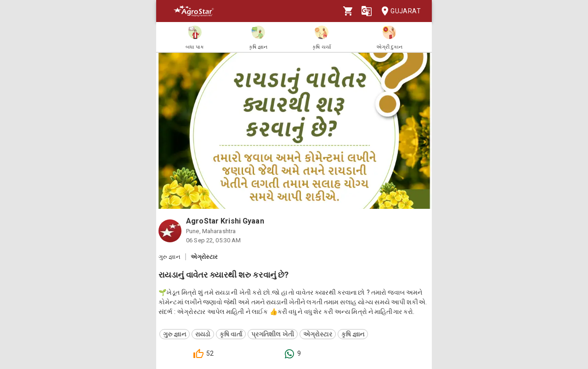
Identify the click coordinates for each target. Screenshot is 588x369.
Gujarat (398, 11)
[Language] (367, 11)
